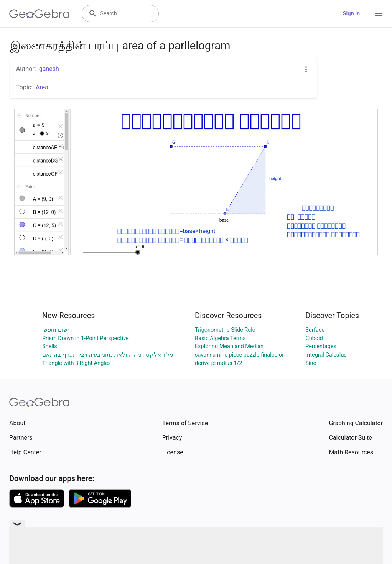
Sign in (351, 14)
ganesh (49, 69)
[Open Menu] (378, 14)
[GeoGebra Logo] (39, 14)
